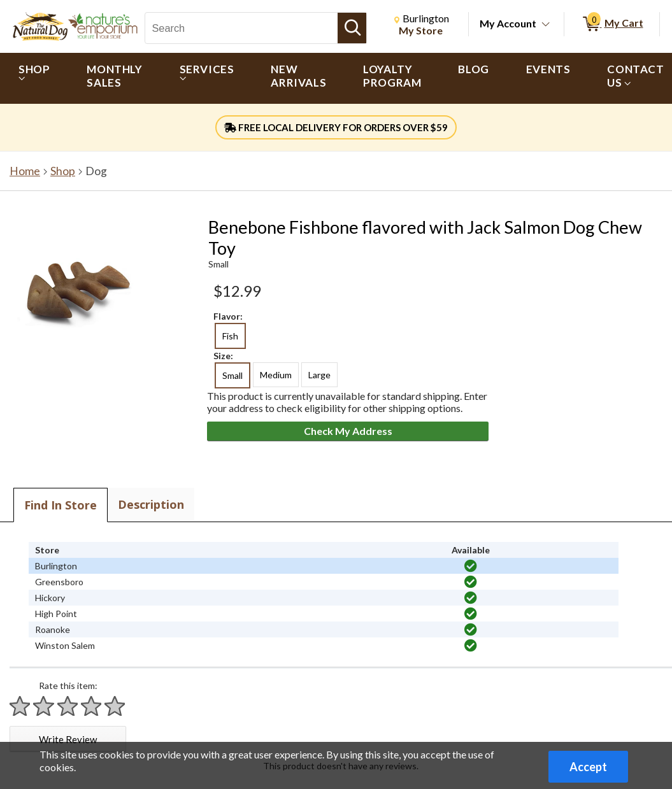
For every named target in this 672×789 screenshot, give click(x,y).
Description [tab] (151, 504)
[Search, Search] (241, 28)
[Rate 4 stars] (92, 706)
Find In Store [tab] (61, 505)
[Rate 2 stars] (44, 706)
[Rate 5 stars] (115, 706)
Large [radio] (319, 375)
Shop (63, 171)
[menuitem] (34, 78)
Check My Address (348, 431)
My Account (508, 23)
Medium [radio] (276, 375)
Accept (588, 767)
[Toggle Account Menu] (546, 25)
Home (25, 171)
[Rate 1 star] (20, 706)
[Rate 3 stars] (68, 706)
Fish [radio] (230, 336)
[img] (471, 566)
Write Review (68, 739)
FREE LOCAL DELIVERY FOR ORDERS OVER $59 (336, 127)
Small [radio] (232, 375)
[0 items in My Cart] (612, 24)
